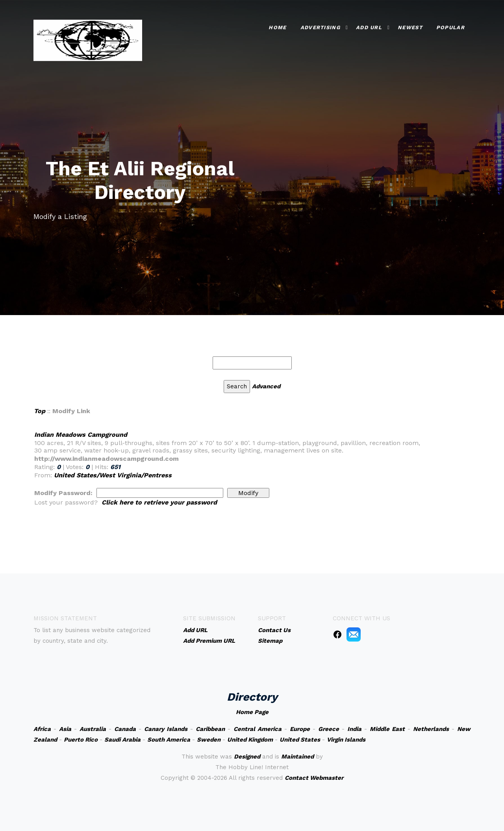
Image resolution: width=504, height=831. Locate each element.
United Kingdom (250, 740)
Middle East (387, 729)
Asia (65, 729)
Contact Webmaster (314, 778)
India (354, 729)
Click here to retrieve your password (159, 502)
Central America (258, 729)
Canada (125, 729)
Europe (300, 729)
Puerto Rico (81, 740)
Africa (42, 729)
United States (300, 740)
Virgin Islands (346, 740)
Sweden (209, 740)
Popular (450, 27)
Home (277, 27)
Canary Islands (166, 729)
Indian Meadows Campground (81, 435)
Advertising (320, 27)
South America (169, 740)
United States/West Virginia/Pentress (113, 475)
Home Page (252, 712)
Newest (410, 27)
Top (40, 411)
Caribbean (210, 729)
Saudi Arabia (122, 740)
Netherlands (431, 729)
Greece (329, 729)
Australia (93, 729)
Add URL (369, 27)
